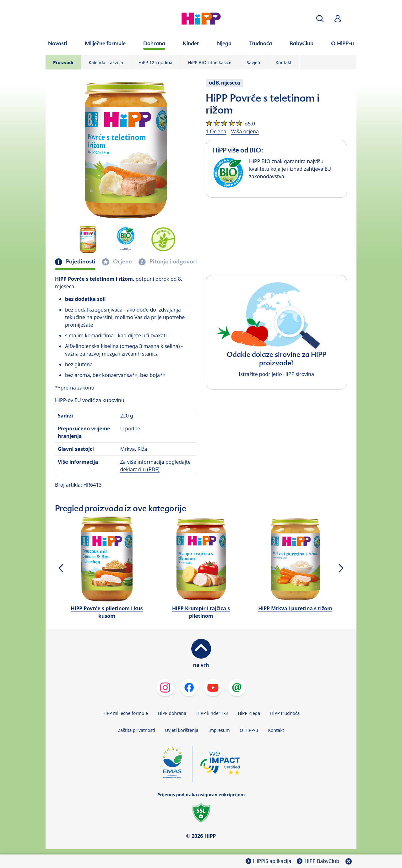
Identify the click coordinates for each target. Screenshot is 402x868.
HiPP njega (249, 713)
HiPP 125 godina (155, 62)
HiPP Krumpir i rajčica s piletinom (201, 612)
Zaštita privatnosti (136, 730)
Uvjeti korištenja (182, 730)
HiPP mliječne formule (125, 713)
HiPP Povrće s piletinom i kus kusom (107, 612)
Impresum (219, 730)
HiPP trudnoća (285, 713)
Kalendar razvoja (106, 62)
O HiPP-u (249, 730)
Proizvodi (63, 62)
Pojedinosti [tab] (80, 262)
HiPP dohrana (172, 713)
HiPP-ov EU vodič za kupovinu (90, 400)
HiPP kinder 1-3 (212, 713)
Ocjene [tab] (122, 262)
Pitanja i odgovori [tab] (173, 262)
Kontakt (283, 62)
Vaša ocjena (245, 131)
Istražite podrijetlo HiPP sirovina (276, 374)
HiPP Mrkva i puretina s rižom (295, 608)
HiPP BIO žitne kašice (210, 62)
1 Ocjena (216, 131)
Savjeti (254, 62)
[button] (320, 19)
